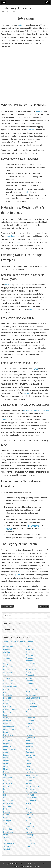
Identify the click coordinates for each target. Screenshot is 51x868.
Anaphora (7, 661)
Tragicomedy (9, 843)
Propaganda (8, 803)
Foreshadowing (9, 729)
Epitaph (29, 712)
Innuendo (30, 746)
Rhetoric (7, 812)
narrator (9, 529)
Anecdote (30, 661)
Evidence (7, 721)
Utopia (28, 846)
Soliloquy (7, 821)
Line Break (30, 755)
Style (5, 823)
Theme (6, 838)
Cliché (28, 686)
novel (7, 285)
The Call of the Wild (41, 410)
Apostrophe (8, 672)
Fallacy (29, 724)
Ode (5, 775)
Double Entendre (10, 709)
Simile (28, 818)
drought (17, 242)
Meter (6, 764)
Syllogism (30, 826)
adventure (27, 410)
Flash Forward (9, 726)
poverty (32, 130)
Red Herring (8, 809)
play (31, 309)
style (37, 525)
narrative (31, 525)
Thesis (28, 838)
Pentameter (31, 789)
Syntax (6, 835)
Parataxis (30, 783)
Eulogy (6, 718)
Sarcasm (29, 815)
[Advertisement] (25, 75)
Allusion (6, 652)
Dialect (6, 701)
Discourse (7, 706)
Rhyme (29, 812)
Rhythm (6, 815)
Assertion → (44, 606)
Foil (27, 726)
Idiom (28, 741)
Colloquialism (31, 689)
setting (26, 393)
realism (39, 111)
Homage (29, 735)
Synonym (30, 832)
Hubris (6, 738)
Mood (6, 766)
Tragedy (29, 841)
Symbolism (8, 829)
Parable (6, 781)
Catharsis (30, 684)
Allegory (7, 649)
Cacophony (8, 681)
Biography (30, 678)
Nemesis (7, 772)
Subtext (29, 823)
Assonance (8, 678)
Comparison (8, 692)
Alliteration (30, 649)
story (21, 25)
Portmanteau (31, 801)
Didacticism (31, 704)
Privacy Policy (19, 866)
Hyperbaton (31, 738)
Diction (6, 704)
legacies (17, 575)
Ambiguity (30, 652)
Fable (6, 724)
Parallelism (8, 783)
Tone (5, 841)
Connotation (8, 695)
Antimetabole (9, 666)
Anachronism (9, 655)
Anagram (30, 655)
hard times (11, 236)
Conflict (29, 692)
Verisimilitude (9, 849)
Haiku (28, 732)
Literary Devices (17, 8)
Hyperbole (7, 741)
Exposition (30, 721)
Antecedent (30, 664)
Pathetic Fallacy (32, 786)
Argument (30, 675)
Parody (6, 786)
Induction (30, 744)
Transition (7, 846)
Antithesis (30, 666)
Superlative (8, 826)
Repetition (30, 809)
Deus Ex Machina (33, 698)
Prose (28, 803)
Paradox (29, 781)
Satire (6, 818)
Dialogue (29, 701)
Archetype (7, 675)
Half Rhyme (8, 735)
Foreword (30, 729)
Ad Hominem (9, 647)
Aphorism (7, 669)
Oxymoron (7, 778)
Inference (7, 746)
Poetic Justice (31, 798)
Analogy (7, 658)
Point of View (9, 801)
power (35, 368)
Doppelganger (32, 706)
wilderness (6, 420)
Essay (6, 715)
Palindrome (30, 778)
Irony (28, 749)
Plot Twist (30, 795)
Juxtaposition (31, 752)
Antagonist (8, 664)
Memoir (6, 761)
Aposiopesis (31, 669)
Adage (28, 647)
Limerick (7, 755)
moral (25, 192)
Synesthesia (8, 832)
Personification (32, 792)
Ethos (28, 715)
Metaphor (30, 761)
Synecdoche (31, 829)
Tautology (30, 835)
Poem (6, 798)
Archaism (30, 672)
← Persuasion (7, 606)
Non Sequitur (31, 772)
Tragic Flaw (31, 843)
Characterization (10, 686)
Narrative (30, 769)
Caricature (7, 684)
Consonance (31, 695)
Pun (27, 806)
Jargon (6, 752)
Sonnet (29, 821)
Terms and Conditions (33, 866)
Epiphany (7, 712)
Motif (28, 766)
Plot (5, 795)
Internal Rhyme (9, 749)
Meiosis (29, 758)
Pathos (6, 789)
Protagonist (8, 806)
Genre (6, 732)
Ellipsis (29, 709)
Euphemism (31, 718)
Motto (6, 769)
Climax (6, 689)
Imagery (7, 744)
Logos (6, 758)
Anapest (29, 658)
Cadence (29, 681)
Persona (7, 792)
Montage (29, 764)
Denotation (8, 698)
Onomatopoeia (32, 775)
